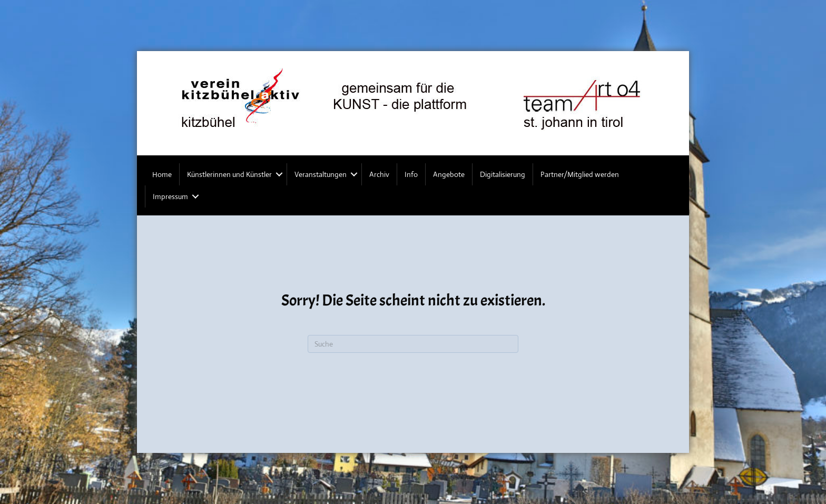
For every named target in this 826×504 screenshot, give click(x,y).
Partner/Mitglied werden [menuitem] (580, 174)
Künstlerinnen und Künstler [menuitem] (229, 174)
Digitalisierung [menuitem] (503, 174)
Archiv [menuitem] (379, 174)
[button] (279, 174)
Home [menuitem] (162, 174)
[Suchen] (413, 344)
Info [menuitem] (411, 174)
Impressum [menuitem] (170, 196)
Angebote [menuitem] (449, 174)
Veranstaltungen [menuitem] (321, 174)
